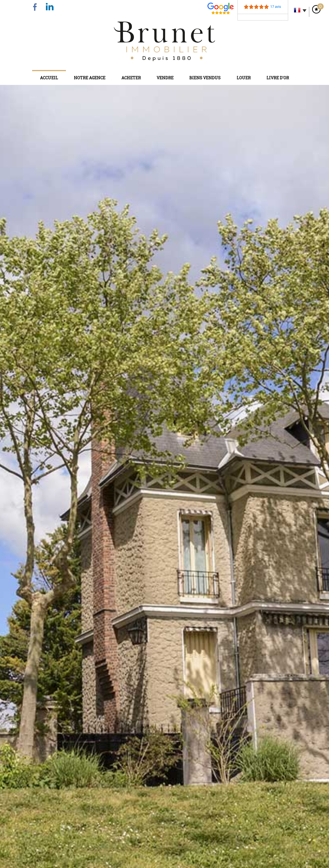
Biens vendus (205, 78)
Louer (244, 78)
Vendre (165, 78)
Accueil (49, 78)
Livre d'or (278, 78)
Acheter (131, 78)
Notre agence (90, 78)
